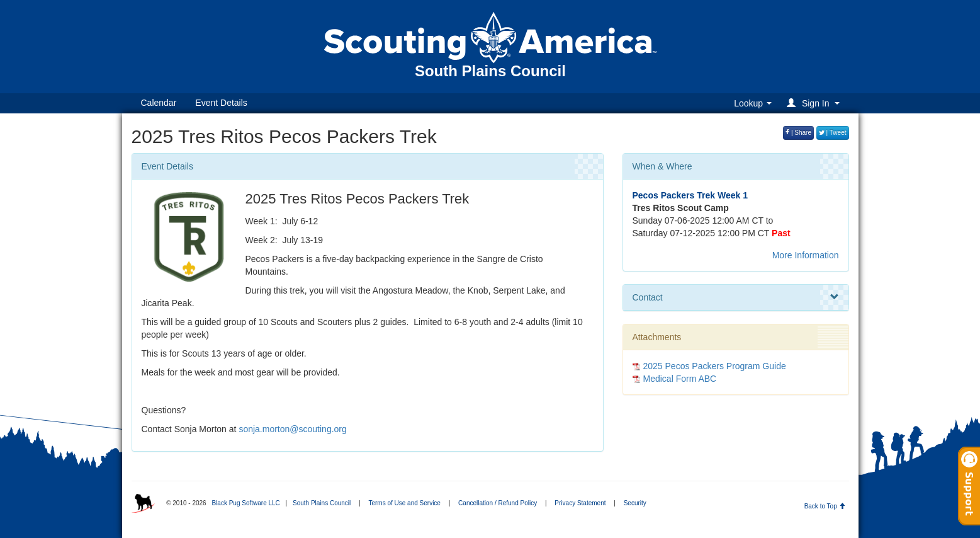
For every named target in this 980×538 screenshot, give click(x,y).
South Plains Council (322, 503)
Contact (736, 297)
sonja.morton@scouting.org (292, 429)
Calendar (159, 103)
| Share (798, 133)
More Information (806, 255)
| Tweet (833, 133)
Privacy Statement (580, 503)
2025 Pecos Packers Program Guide (715, 366)
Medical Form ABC (680, 379)
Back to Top (825, 506)
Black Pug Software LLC (245, 503)
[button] (815, 103)
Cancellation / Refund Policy (498, 503)
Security (635, 503)
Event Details (221, 103)
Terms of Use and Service (404, 503)
